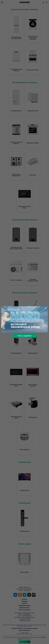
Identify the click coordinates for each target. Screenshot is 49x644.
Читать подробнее (24, 336)
